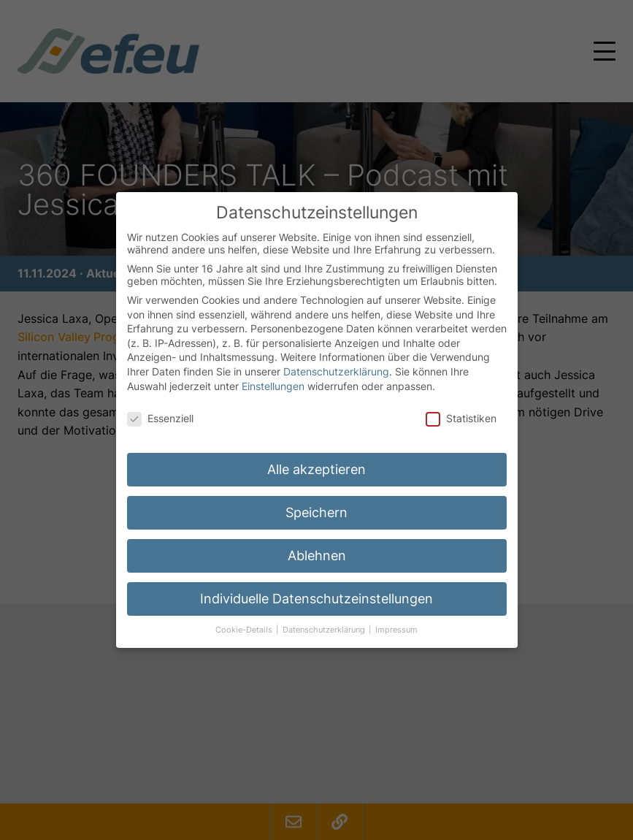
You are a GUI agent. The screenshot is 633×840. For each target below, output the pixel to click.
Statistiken (461, 405)
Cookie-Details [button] (245, 617)
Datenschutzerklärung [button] (325, 617)
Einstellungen (273, 372)
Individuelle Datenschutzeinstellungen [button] (316, 585)
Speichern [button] (316, 499)
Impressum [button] (396, 617)
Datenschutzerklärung (336, 358)
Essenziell (160, 405)
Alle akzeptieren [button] (316, 456)
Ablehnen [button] (317, 542)
